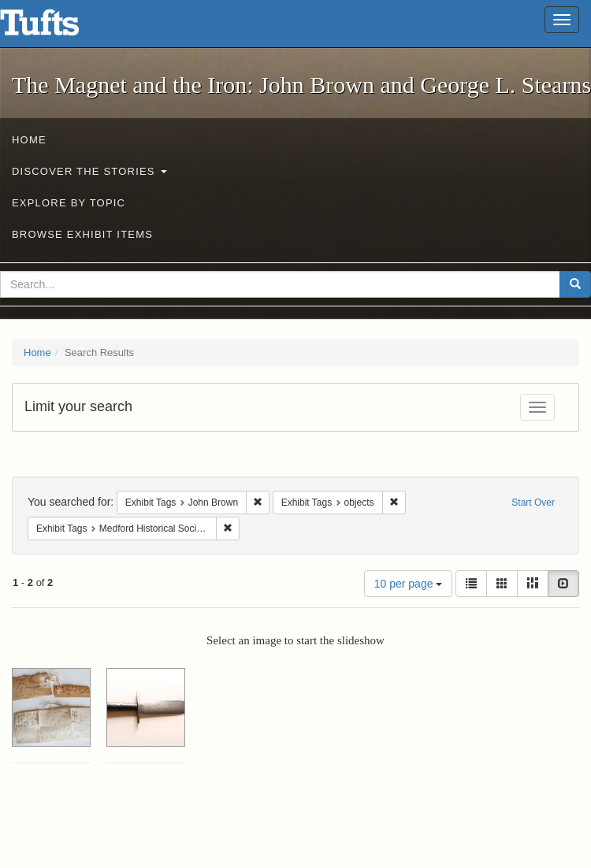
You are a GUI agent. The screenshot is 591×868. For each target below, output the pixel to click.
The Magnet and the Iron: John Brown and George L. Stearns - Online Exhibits (59, 28)
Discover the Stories (89, 171)
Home (29, 140)
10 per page (409, 584)
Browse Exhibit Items (82, 234)
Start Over (533, 503)
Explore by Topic (69, 203)
